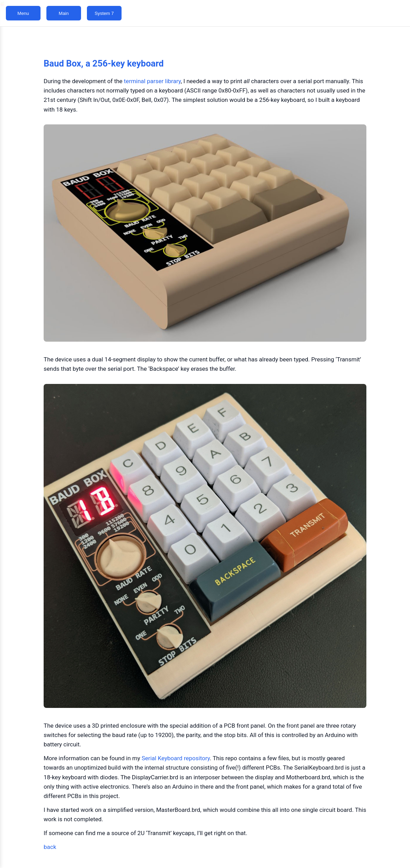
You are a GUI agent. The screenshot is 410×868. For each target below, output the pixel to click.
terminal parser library (152, 81)
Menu (23, 13)
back (50, 847)
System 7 (104, 13)
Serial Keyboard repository (176, 758)
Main (64, 13)
